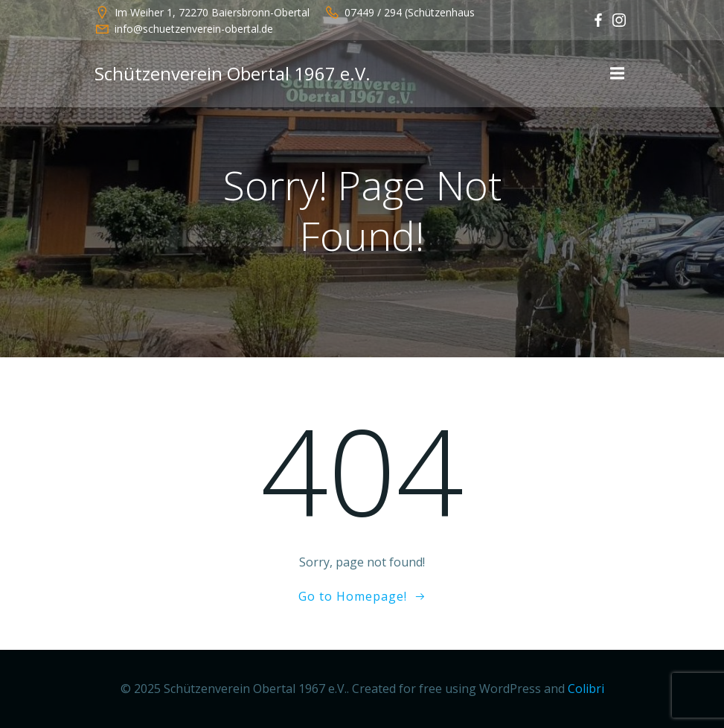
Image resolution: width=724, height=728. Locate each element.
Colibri (586, 689)
